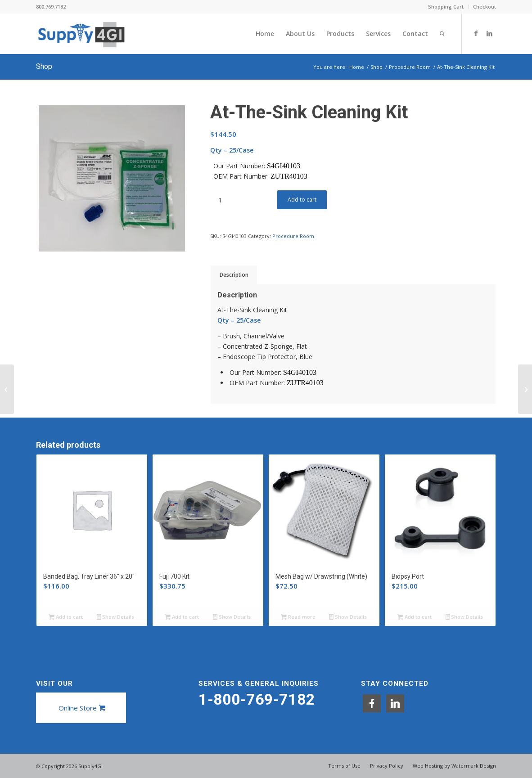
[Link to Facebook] (476, 33)
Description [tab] (234, 275)
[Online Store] (81, 708)
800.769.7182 (51, 7)
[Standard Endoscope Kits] (7, 389)
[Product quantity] (220, 200)
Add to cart (302, 200)
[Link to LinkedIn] (489, 33)
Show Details (116, 617)
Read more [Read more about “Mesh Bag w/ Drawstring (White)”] (298, 617)
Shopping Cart (446, 7)
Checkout (485, 7)
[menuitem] (446, 7)
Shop (44, 66)
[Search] (442, 34)
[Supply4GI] (81, 34)
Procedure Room (293, 236)
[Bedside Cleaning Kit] (525, 389)
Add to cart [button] (66, 617)
